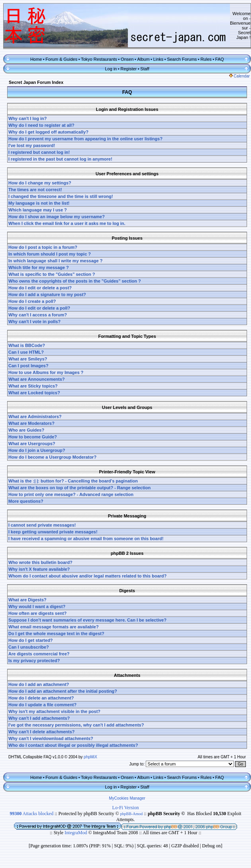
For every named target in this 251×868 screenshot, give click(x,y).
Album (143, 59)
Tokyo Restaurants (99, 59)
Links (158, 59)
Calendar (239, 76)
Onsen (127, 59)
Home (36, 59)
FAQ (220, 59)
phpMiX (91, 757)
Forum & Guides (62, 59)
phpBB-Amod (132, 814)
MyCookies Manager (127, 798)
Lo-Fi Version (126, 808)
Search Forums (182, 59)
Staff (145, 69)
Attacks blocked (31, 814)
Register (128, 69)
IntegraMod (77, 833)
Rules (206, 59)
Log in (111, 69)
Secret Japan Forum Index (36, 82)
